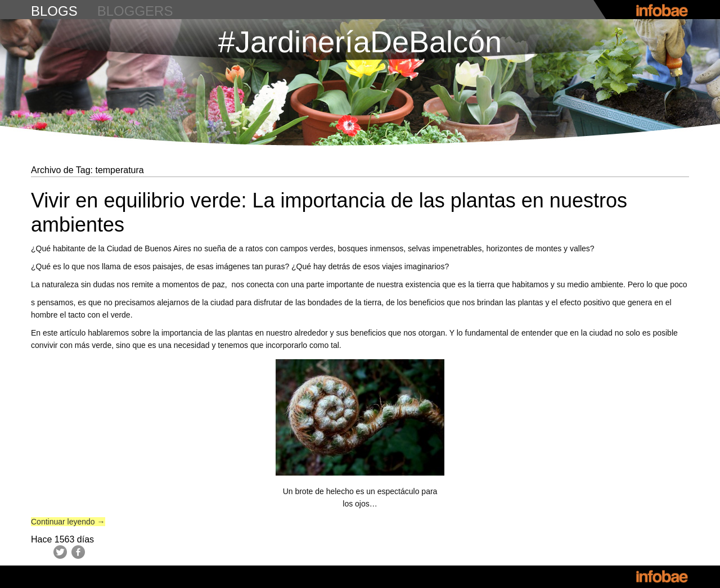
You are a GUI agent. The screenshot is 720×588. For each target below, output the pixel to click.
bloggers (135, 11)
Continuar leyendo (68, 522)
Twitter (60, 552)
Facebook (78, 552)
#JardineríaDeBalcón (360, 42)
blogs (54, 11)
